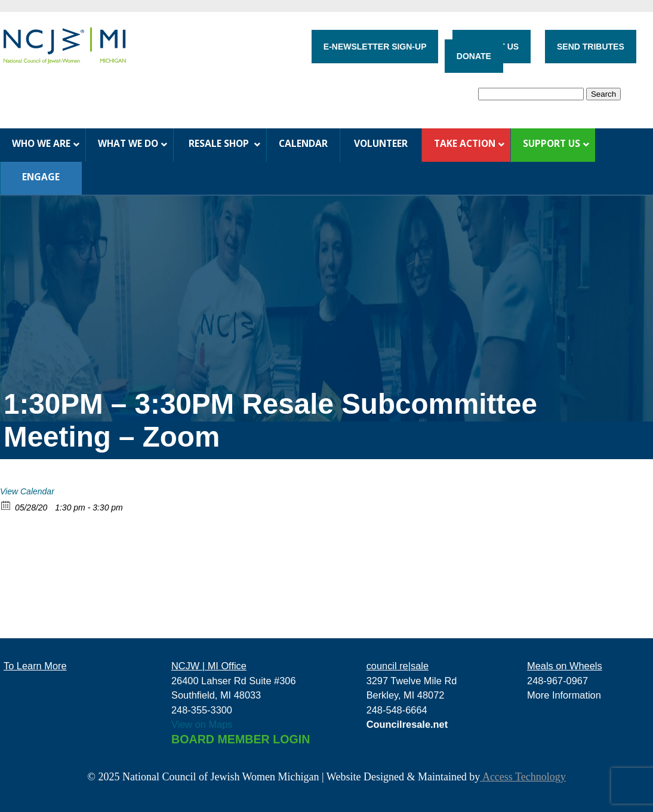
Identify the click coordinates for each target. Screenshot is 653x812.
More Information (564, 695)
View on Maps (202, 724)
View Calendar (27, 491)
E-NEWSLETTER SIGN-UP (375, 47)
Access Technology (523, 777)
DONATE (474, 56)
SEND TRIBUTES (591, 47)
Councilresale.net (407, 724)
